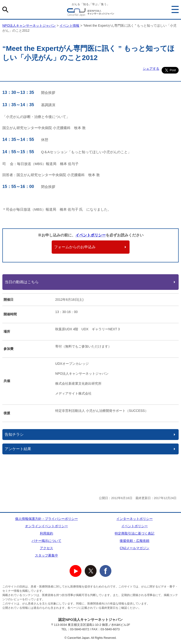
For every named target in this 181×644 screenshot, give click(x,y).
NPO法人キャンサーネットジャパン (91, 13)
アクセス (46, 548)
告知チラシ (14, 434)
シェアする (151, 69)
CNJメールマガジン (135, 548)
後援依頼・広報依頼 (135, 541)
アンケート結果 (18, 449)
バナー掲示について (46, 541)
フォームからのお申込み (75, 247)
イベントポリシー (91, 235)
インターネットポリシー (135, 519)
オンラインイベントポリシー (46, 526)
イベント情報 (69, 26)
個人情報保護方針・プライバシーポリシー (46, 519)
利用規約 (46, 533)
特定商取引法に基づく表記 (135, 533)
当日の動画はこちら (22, 282)
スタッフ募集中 (46, 555)
